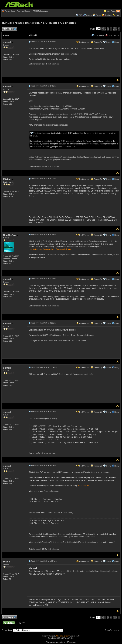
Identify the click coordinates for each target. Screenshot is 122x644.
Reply (117, 42)
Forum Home (10, 11)
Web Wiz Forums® (63, 636)
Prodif (8, 562)
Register (108, 15)
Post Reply (9, 29)
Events (97, 15)
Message (33, 35)
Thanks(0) (96, 42)
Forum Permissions (113, 630)
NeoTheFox (11, 235)
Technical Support (24, 11)
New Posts (111, 11)
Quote (108, 42)
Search (89, 15)
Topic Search (98, 35)
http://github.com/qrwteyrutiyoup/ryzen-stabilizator (50, 249)
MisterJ (8, 179)
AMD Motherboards (41, 11)
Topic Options (112, 35)
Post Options (83, 42)
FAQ (81, 15)
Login (118, 15)
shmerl (8, 42)
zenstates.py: (83, 486)
